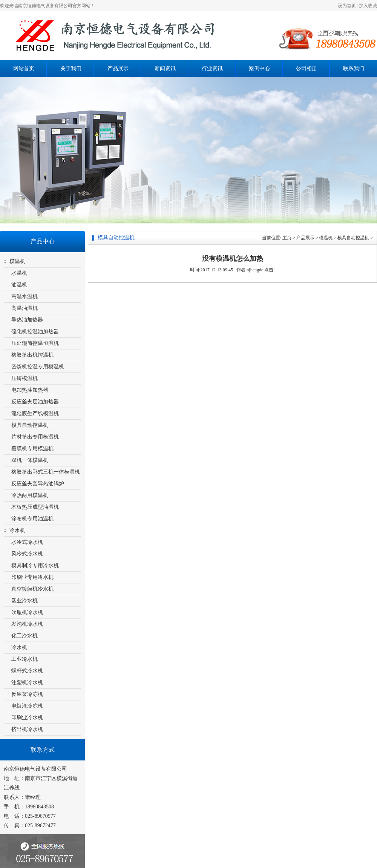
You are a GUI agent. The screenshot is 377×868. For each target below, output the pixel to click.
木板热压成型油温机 (35, 507)
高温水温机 (25, 296)
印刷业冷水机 (27, 718)
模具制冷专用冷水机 (35, 566)
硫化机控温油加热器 (35, 332)
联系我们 (354, 68)
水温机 (19, 273)
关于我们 (71, 68)
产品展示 (118, 68)
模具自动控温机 (30, 425)
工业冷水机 (25, 659)
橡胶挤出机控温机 (32, 355)
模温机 (17, 261)
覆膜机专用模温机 (32, 449)
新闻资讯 (165, 68)
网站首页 (24, 68)
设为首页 (347, 6)
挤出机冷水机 (27, 729)
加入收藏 (368, 6)
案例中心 (259, 68)
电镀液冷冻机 (27, 706)
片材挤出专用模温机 (35, 437)
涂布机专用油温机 (32, 519)
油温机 (19, 285)
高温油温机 (25, 308)
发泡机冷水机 (27, 624)
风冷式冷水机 (27, 554)
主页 (287, 238)
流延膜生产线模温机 (35, 413)
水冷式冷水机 (27, 542)
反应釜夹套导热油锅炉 (38, 484)
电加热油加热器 (30, 390)
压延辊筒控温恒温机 (35, 343)
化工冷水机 (25, 636)
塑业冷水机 (25, 601)
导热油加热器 (27, 320)
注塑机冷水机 (27, 683)
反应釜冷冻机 (27, 694)
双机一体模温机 (30, 460)
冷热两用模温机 (30, 495)
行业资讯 (212, 68)
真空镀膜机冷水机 (32, 589)
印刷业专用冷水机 (32, 577)
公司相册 (307, 68)
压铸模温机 (25, 378)
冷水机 (17, 530)
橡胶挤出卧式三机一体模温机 (46, 472)
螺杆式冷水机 (27, 671)
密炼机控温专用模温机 (38, 367)
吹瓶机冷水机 (27, 612)
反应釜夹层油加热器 (35, 402)
